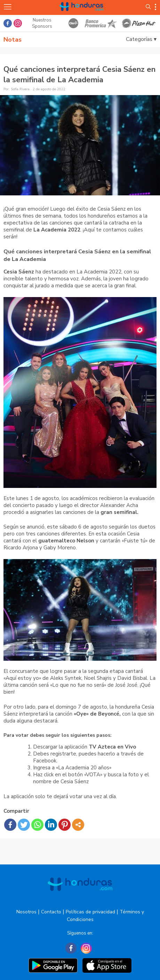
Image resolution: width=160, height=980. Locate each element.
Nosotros (26, 912)
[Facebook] (71, 948)
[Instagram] (86, 948)
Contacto (51, 912)
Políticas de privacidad (90, 912)
